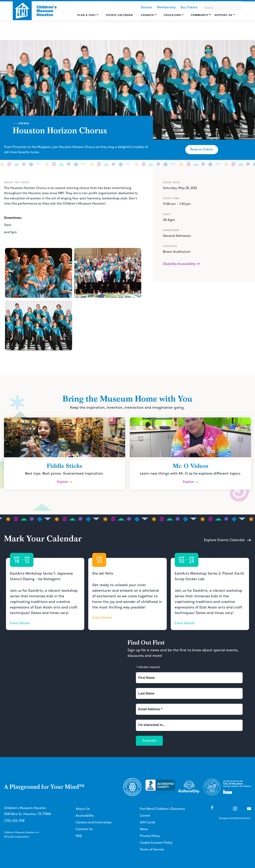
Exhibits (147, 15)
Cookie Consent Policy (156, 843)
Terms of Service (152, 850)
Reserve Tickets (202, 149)
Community (200, 15)
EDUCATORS (172, 15)
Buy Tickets (189, 7)
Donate (146, 7)
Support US (223, 15)
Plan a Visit (87, 15)
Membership (166, 7)
